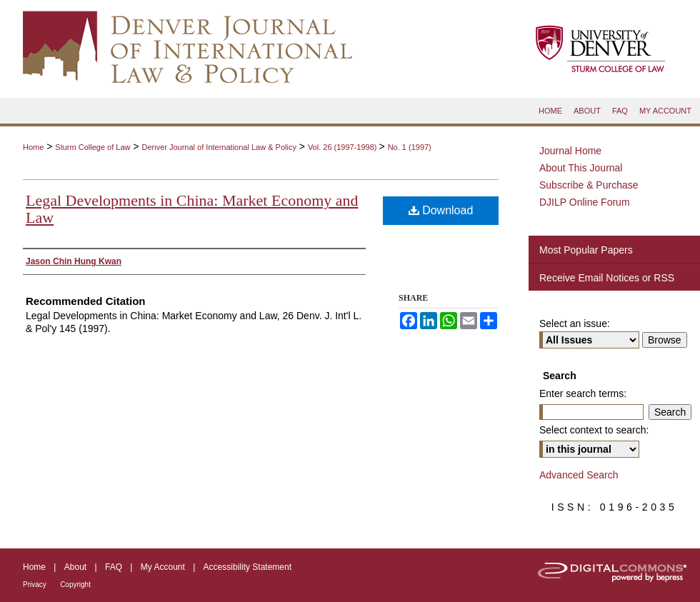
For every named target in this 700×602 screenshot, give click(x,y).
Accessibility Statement (247, 567)
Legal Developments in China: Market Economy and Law (192, 209)
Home (33, 147)
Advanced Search (579, 475)
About (75, 567)
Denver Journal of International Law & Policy (219, 147)
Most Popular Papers (586, 250)
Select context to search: (594, 430)
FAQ (114, 567)
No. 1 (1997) (410, 147)
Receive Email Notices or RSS (607, 278)
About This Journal (581, 168)
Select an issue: (575, 323)
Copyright (75, 585)
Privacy (35, 585)
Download (441, 210)
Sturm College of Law (92, 147)
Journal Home (570, 151)
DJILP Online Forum (585, 202)
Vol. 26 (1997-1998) (344, 147)
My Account (163, 567)
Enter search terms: (583, 393)
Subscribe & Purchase (589, 185)
